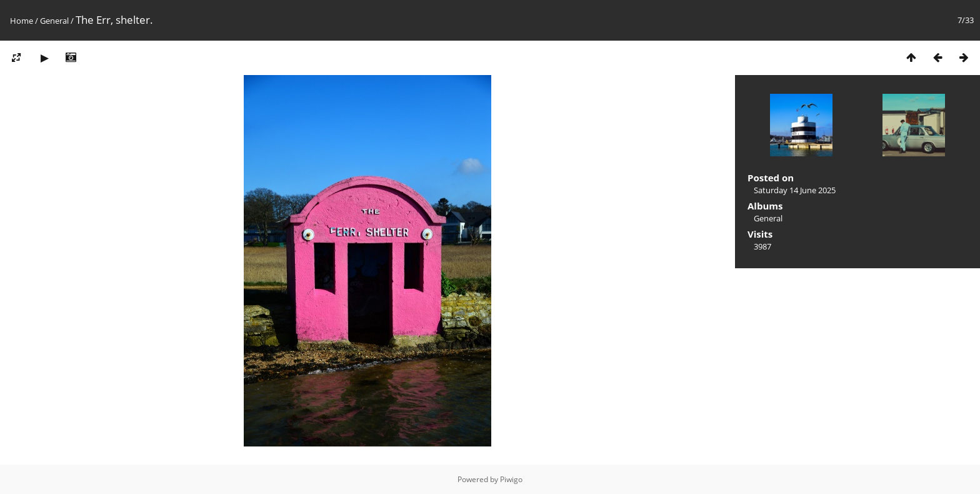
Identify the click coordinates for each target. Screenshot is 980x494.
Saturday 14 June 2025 (795, 190)
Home (22, 21)
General (54, 21)
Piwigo (511, 479)
